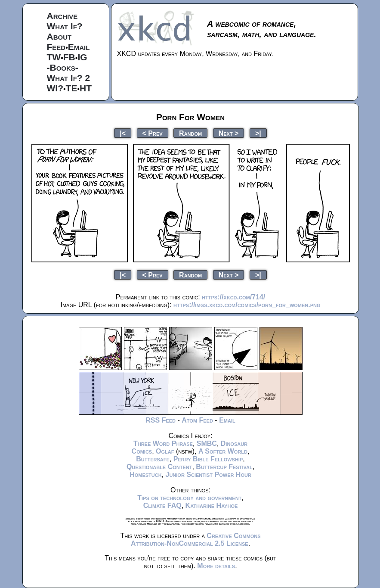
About (59, 36)
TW (54, 57)
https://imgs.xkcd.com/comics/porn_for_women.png (247, 305)
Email (79, 47)
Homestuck (146, 474)
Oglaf (165, 451)
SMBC (207, 443)
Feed (56, 47)
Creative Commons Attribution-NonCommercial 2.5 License (196, 540)
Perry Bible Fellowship (208, 459)
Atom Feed (197, 420)
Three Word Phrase (163, 443)
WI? (55, 88)
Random (190, 133)
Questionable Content (159, 467)
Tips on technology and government (189, 498)
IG (82, 57)
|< (123, 133)
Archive (62, 16)
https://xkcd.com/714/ (233, 297)
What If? (65, 26)
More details (216, 566)
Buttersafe (153, 459)
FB (69, 57)
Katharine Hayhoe (212, 506)
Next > (229, 133)
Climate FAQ (162, 506)
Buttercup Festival (224, 467)
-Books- (63, 67)
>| (258, 133)
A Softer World (223, 451)
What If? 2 (69, 78)
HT (86, 88)
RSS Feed (161, 420)
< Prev (153, 133)
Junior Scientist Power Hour (209, 474)
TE (72, 88)
